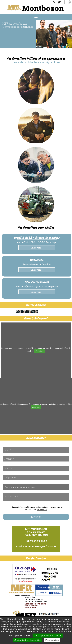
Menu (36, 17)
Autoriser (39, 351)
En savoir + (37, 248)
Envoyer (36, 517)
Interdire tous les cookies (28, 640)
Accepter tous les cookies (48, 636)
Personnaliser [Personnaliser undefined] (52, 640)
